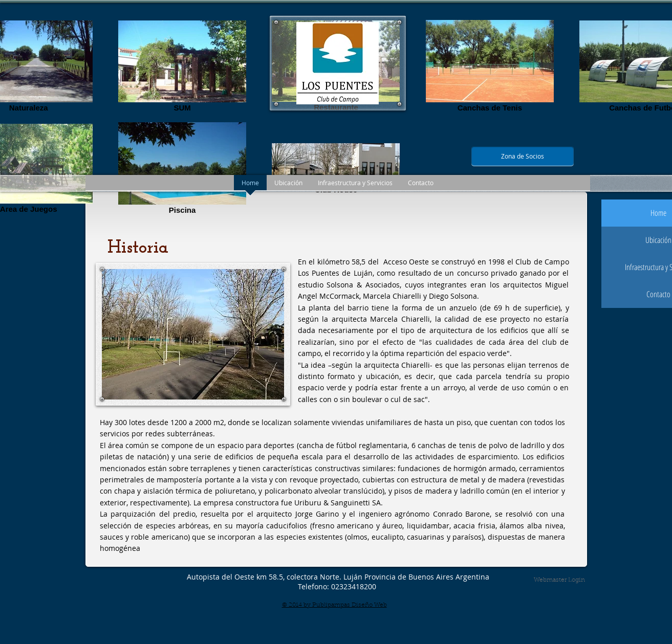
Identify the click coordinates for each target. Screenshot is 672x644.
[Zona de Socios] (523, 156)
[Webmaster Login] (560, 580)
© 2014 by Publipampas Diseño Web (334, 605)
